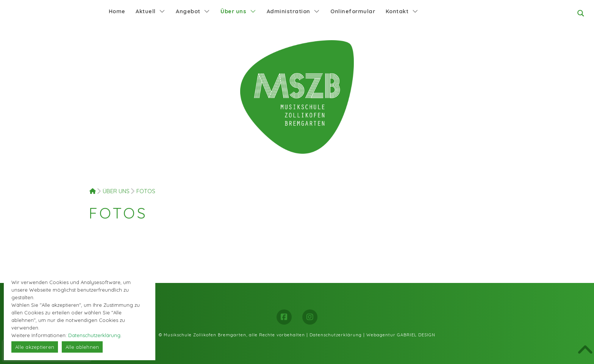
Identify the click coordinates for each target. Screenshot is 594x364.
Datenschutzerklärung (336, 335)
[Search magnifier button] (581, 13)
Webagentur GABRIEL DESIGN (401, 335)
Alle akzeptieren (35, 347)
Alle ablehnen (82, 347)
